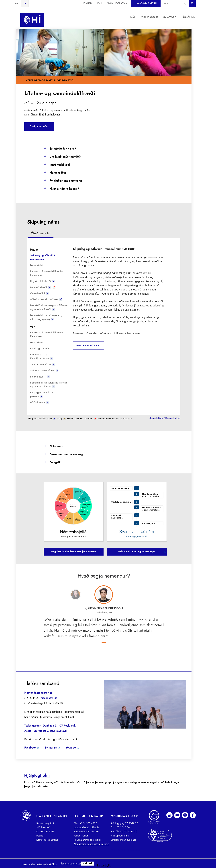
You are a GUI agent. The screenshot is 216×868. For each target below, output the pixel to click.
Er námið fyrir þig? (60, 149)
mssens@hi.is (49, 698)
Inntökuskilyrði (57, 165)
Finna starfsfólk (117, 3)
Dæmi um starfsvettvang (63, 455)
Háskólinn (188, 17)
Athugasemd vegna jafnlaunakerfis (91, 844)
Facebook (30, 748)
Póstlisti (40, 836)
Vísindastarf (150, 17)
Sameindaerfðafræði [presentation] (43, 365)
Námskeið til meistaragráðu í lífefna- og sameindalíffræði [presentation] (49, 307)
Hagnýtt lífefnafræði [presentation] (42, 281)
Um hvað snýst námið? (62, 157)
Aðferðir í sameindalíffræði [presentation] (46, 299)
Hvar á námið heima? (61, 189)
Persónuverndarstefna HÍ (86, 832)
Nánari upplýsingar (70, 864)
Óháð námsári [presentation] (41, 233)
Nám (133, 17)
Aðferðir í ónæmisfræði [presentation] (44, 371)
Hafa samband (81, 827)
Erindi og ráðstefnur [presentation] (40, 349)
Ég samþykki (104, 866)
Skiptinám (53, 447)
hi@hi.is (95, 827)
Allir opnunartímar (120, 836)
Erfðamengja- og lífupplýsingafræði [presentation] (41, 357)
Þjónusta (87, 3)
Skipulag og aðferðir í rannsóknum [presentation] (43, 257)
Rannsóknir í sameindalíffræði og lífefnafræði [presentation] (47, 273)
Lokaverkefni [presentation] (37, 265)
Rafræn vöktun (81, 836)
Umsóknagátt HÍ (146, 3)
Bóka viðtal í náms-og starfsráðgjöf (137, 552)
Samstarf (170, 17)
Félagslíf (52, 463)
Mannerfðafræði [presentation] (43, 287)
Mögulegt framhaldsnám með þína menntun (74, 552)
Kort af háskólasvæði (47, 840)
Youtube (71, 748)
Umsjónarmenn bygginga (124, 840)
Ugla (99, 3)
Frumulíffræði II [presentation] (40, 377)
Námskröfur (55, 173)
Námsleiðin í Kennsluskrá (165, 419)
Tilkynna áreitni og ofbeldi (87, 840)
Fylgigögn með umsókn (63, 181)
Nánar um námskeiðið (87, 346)
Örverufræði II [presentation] (39, 293)
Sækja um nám (39, 127)
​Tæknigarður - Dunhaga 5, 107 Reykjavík (50, 726)
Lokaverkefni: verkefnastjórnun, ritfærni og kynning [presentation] (46, 317)
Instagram (51, 748)
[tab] (41, 234)
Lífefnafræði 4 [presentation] (39, 403)
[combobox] (173, 3)
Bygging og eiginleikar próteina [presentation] (42, 394)
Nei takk (88, 864)
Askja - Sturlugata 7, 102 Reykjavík (46, 731)
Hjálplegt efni (37, 776)
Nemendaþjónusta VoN (39, 693)
